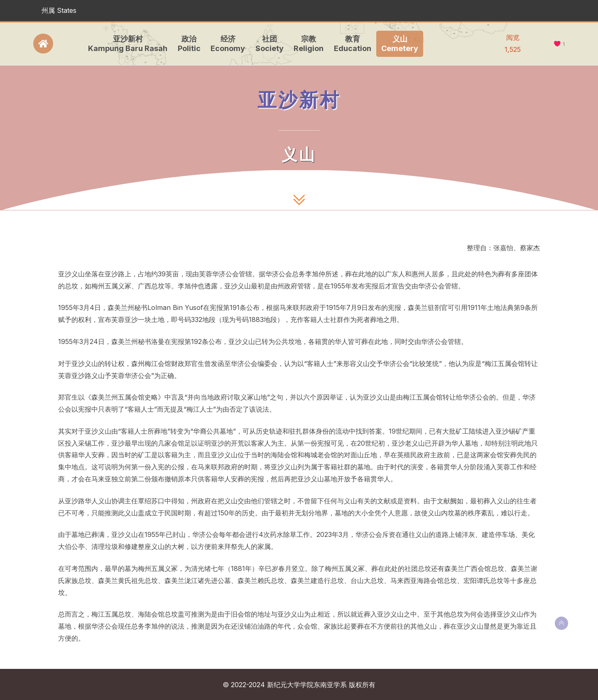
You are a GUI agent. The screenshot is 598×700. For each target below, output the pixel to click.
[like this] (557, 44)
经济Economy (225, 44)
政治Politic (187, 44)
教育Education (350, 44)
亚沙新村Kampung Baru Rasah (125, 44)
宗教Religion (306, 44)
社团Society (267, 44)
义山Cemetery (397, 44)
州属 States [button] (59, 10)
